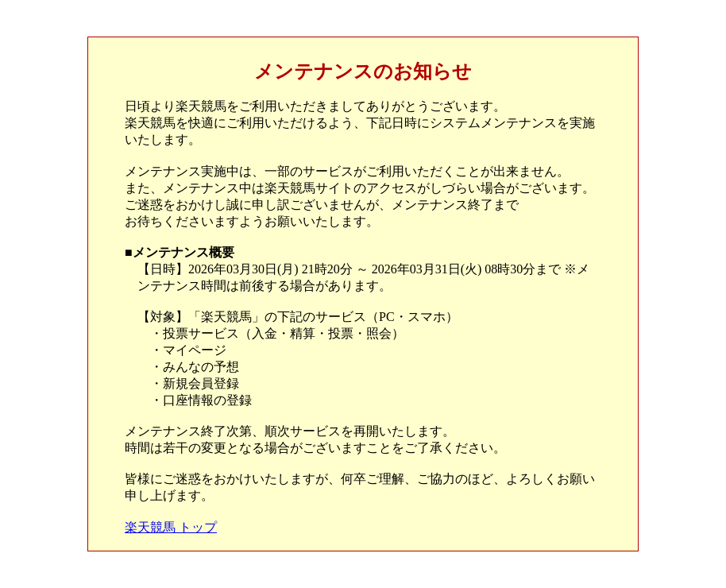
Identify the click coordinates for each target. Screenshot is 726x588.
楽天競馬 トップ (171, 527)
